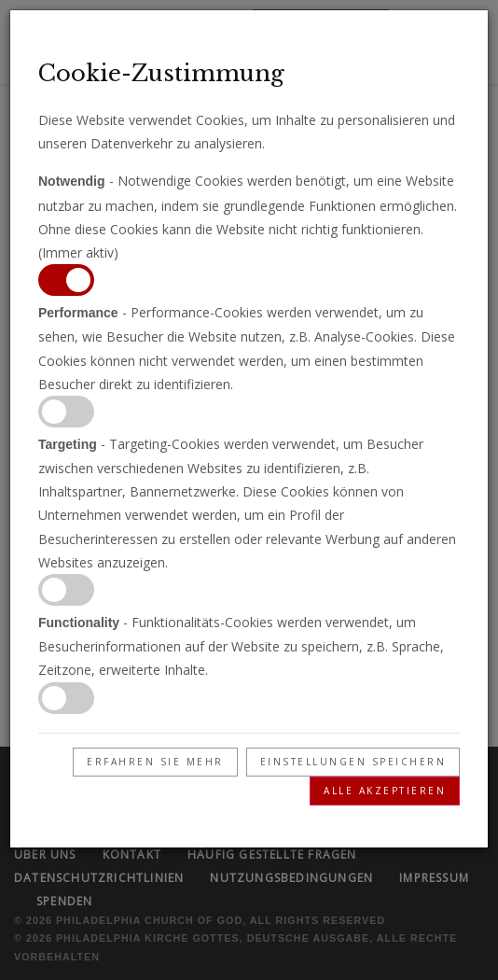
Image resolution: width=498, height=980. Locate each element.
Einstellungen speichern (353, 762)
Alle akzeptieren (385, 791)
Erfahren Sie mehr (155, 762)
